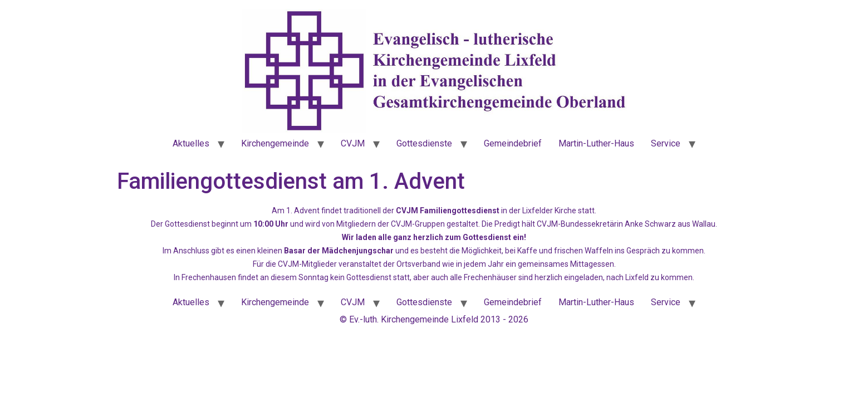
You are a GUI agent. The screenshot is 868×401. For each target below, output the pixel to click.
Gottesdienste (424, 143)
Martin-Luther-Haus (596, 143)
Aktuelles (191, 143)
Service (666, 143)
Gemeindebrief (513, 143)
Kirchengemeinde (275, 143)
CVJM (353, 143)
